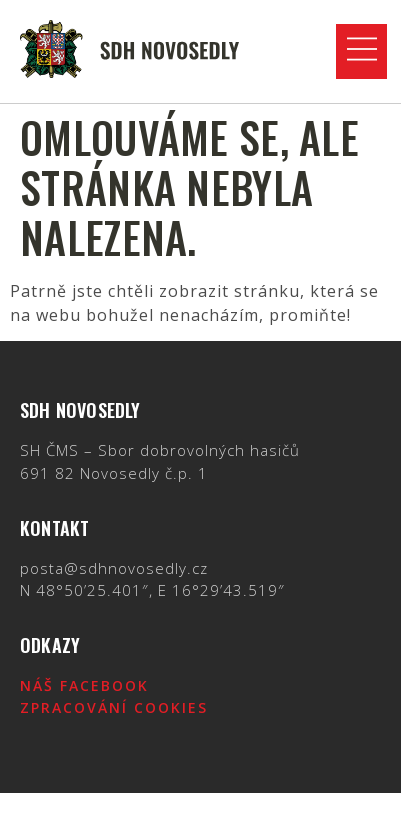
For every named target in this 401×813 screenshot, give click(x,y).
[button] (361, 51)
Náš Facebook (84, 685)
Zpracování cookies (114, 707)
